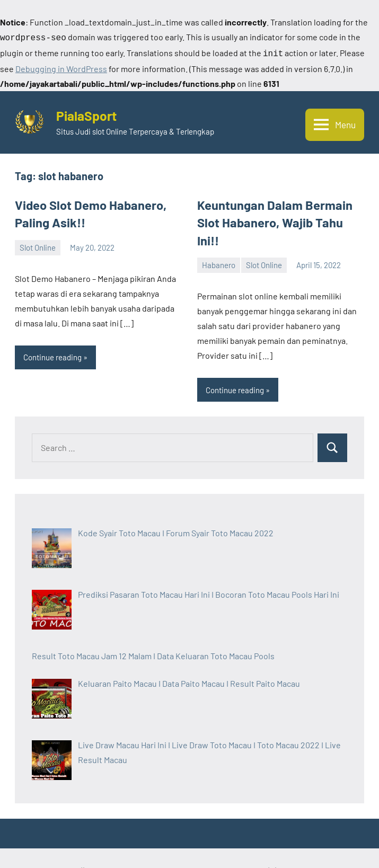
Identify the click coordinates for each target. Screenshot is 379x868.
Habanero (219, 241)
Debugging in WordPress (61, 67)
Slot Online (38, 241)
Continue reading (52, 350)
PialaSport (91, 112)
